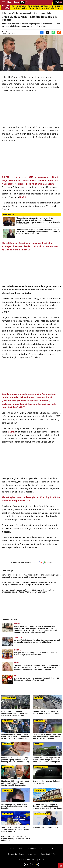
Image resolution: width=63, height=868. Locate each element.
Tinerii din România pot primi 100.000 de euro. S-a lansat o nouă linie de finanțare (15, 829)
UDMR (11, 432)
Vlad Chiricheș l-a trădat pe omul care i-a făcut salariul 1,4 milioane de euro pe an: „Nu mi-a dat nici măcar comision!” (15, 737)
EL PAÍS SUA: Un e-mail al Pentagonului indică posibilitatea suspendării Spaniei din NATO (15, 713)
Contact (50, 848)
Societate (18, 637)
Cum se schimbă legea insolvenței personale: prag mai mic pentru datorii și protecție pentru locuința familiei (15, 760)
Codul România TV (48, 854)
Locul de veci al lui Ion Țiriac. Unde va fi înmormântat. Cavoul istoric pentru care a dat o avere (47, 737)
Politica (18, 650)
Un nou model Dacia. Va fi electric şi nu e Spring (47, 782)
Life (16, 675)
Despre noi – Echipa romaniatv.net (22, 854)
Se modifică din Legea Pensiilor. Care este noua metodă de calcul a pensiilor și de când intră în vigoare (37, 641)
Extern (17, 624)
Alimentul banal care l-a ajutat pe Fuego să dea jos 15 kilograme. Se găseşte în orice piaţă (37, 679)
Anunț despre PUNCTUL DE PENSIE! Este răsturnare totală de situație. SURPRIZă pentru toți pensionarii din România (29, 584)
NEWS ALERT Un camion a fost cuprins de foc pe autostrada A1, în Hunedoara (16, 839)
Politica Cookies (16, 848)
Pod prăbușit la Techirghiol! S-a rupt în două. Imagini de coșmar (46, 712)
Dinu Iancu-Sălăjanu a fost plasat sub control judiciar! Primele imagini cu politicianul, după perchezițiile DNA (15, 783)
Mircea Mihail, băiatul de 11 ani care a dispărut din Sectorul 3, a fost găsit (14, 806)
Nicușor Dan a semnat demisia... (46, 828)
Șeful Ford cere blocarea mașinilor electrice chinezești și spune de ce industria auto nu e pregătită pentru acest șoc (31, 576)
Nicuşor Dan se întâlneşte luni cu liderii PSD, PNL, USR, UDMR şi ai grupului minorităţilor (36, 654)
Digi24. (22, 197)
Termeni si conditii (35, 848)
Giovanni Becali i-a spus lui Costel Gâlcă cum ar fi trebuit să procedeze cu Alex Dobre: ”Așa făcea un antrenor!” (28, 591)
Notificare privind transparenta (31, 859)
